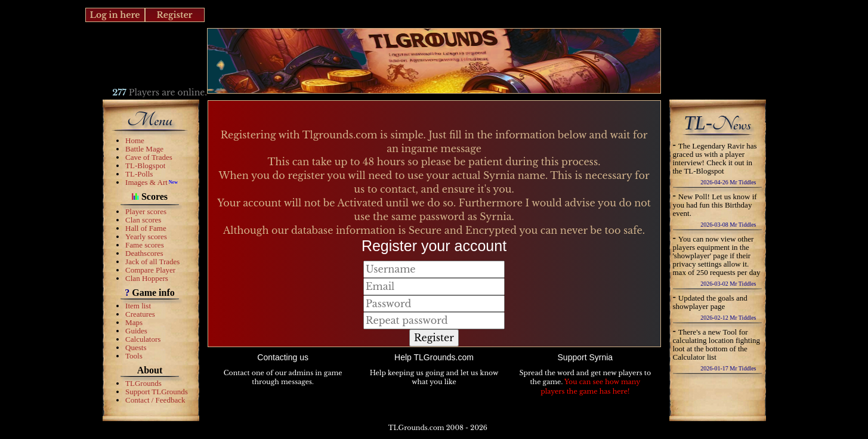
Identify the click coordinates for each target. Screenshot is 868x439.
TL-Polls (139, 174)
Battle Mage (144, 149)
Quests (136, 347)
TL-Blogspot (145, 166)
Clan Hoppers (147, 278)
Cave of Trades (149, 157)
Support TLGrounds (157, 392)
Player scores (146, 211)
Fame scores (145, 245)
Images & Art (146, 182)
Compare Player (150, 270)
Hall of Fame (146, 228)
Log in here (115, 15)
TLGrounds (143, 383)
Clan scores (143, 220)
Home (135, 140)
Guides (136, 331)
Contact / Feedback (155, 400)
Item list (138, 306)
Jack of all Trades (152, 262)
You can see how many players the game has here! (590, 387)
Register (174, 15)
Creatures (140, 314)
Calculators (143, 339)
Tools (134, 356)
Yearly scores (146, 236)
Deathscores (144, 253)
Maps (134, 322)
